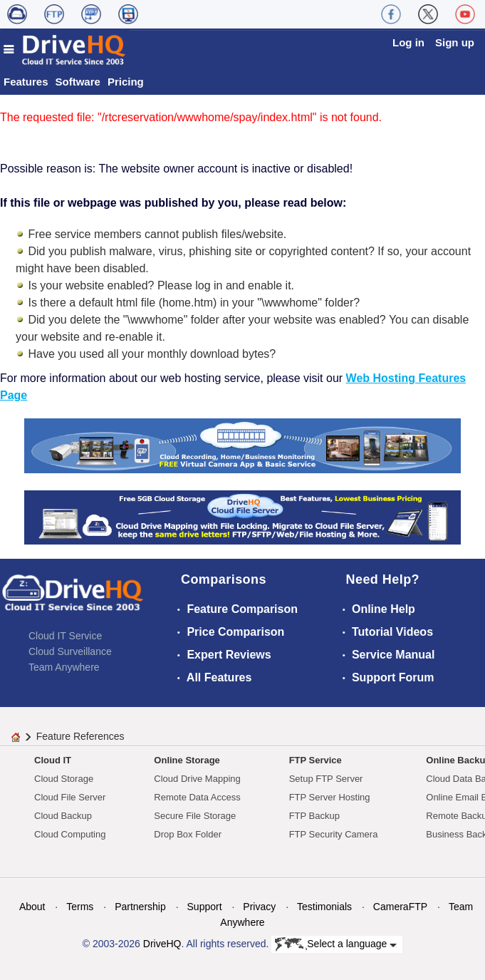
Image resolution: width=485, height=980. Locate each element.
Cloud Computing (70, 834)
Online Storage (187, 760)
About (32, 907)
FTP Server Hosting (330, 797)
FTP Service (315, 760)
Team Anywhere (64, 667)
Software (78, 82)
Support (205, 907)
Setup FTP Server (326, 779)
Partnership (140, 907)
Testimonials (324, 907)
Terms (80, 907)
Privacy (259, 907)
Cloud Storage (64, 779)
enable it (270, 285)
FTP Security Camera (334, 834)
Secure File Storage (195, 816)
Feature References (80, 736)
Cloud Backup (63, 816)
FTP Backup (314, 816)
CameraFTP (400, 907)
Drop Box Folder (188, 834)
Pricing (126, 82)
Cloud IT (53, 760)
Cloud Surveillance (70, 651)
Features (26, 82)
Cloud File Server (70, 797)
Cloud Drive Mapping (197, 779)
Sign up (455, 42)
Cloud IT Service (65, 636)
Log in (408, 42)
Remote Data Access (197, 797)
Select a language (336, 944)
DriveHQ (162, 944)
